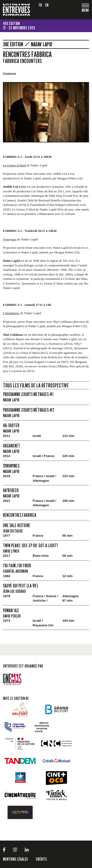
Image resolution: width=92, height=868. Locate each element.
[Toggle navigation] (85, 11)
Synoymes (10, 239)
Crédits (41, 859)
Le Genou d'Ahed (14, 165)
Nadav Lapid (42, 44)
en (47, 5)
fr (40, 5)
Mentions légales (15, 859)
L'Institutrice (11, 313)
